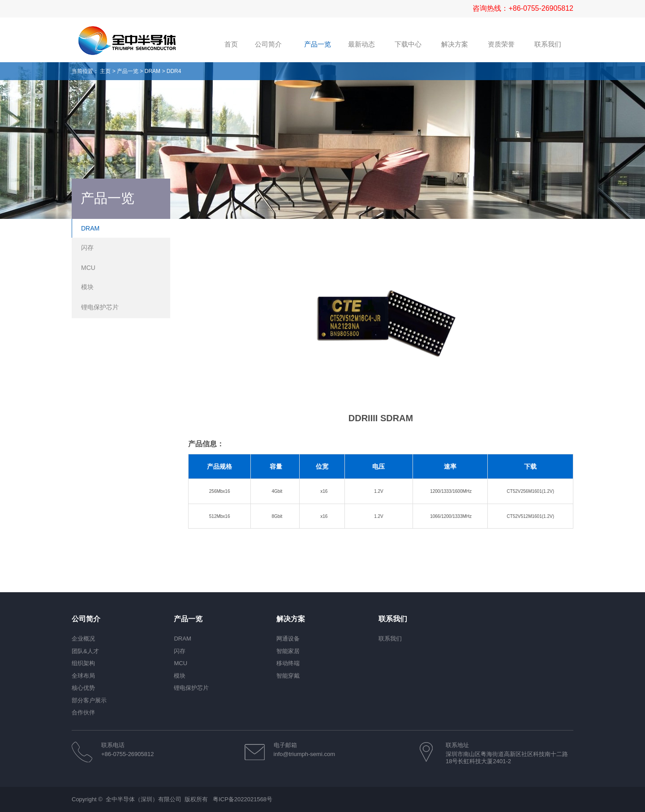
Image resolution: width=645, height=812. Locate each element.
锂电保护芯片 (100, 307)
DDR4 (174, 71)
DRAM (153, 71)
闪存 (87, 248)
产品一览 (128, 71)
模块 (87, 287)
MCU (88, 268)
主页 (105, 71)
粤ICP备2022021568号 (243, 799)
